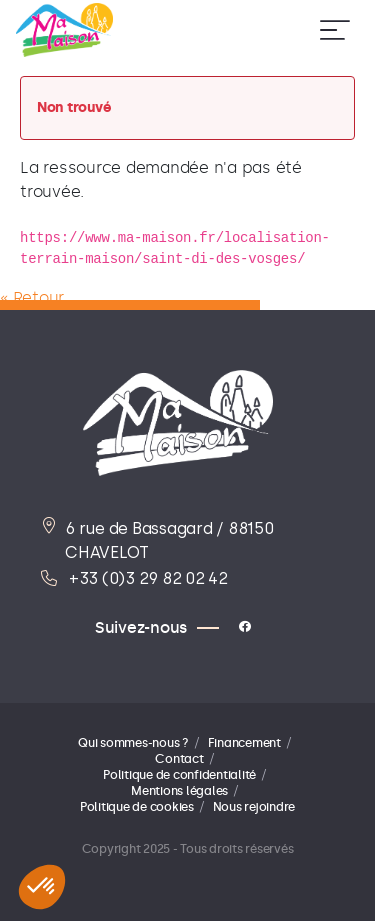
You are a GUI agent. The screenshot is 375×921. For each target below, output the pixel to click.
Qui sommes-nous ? (133, 743)
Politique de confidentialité (179, 775)
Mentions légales (179, 791)
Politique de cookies (137, 807)
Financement (244, 743)
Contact (179, 759)
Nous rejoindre (254, 807)
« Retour (32, 297)
